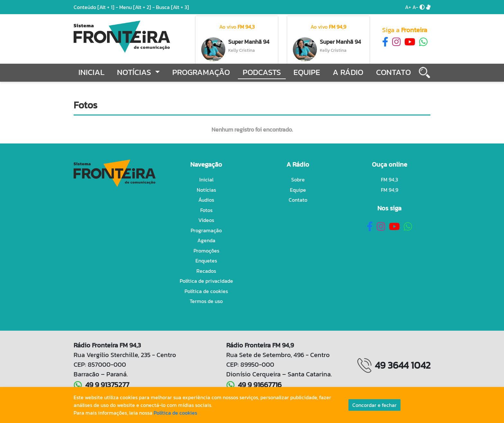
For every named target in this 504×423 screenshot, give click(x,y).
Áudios (206, 200)
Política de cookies (206, 291)
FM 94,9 (390, 190)
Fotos (206, 210)
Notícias (206, 190)
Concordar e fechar (374, 405)
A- (415, 7)
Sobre (298, 179)
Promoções (206, 251)
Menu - (138, 7)
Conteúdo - (96, 7)
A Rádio (348, 72)
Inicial (91, 72)
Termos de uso (206, 301)
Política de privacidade (206, 281)
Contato (393, 72)
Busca (172, 7)
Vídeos (206, 220)
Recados (206, 271)
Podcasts (262, 72)
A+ (408, 7)
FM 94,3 (389, 179)
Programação (201, 72)
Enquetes (206, 261)
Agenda (206, 240)
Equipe (307, 72)
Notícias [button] (135, 72)
